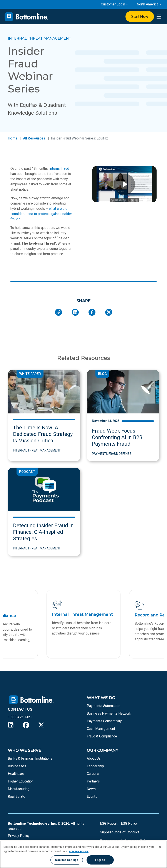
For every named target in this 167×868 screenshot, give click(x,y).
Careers (93, 774)
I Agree (100, 860)
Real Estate (17, 797)
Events (92, 797)
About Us (94, 758)
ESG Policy (129, 824)
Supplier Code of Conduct (119, 832)
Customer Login (113, 4)
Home (13, 138)
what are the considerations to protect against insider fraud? (41, 214)
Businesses (17, 766)
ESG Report (109, 824)
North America (148, 4)
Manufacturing (19, 789)
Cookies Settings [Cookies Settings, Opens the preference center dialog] (67, 860)
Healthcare (16, 774)
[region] (83, 854)
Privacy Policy (19, 836)
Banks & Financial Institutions (30, 758)
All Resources (34, 138)
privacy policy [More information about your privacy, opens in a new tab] (79, 851)
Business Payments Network (109, 713)
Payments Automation (104, 706)
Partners (93, 781)
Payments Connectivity (104, 721)
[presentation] (159, 17)
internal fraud (59, 169)
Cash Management (101, 729)
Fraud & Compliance (102, 736)
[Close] (160, 847)
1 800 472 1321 (20, 717)
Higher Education (21, 781)
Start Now (140, 16)
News (91, 789)
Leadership (95, 766)
